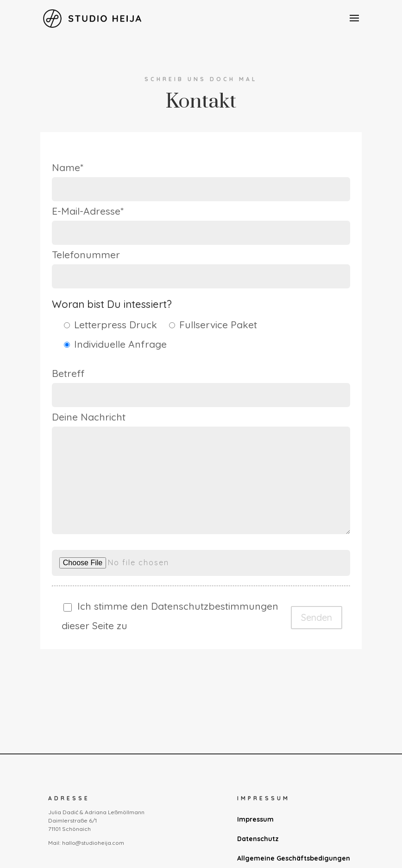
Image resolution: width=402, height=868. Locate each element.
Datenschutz (258, 839)
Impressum (255, 819)
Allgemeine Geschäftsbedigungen (294, 858)
